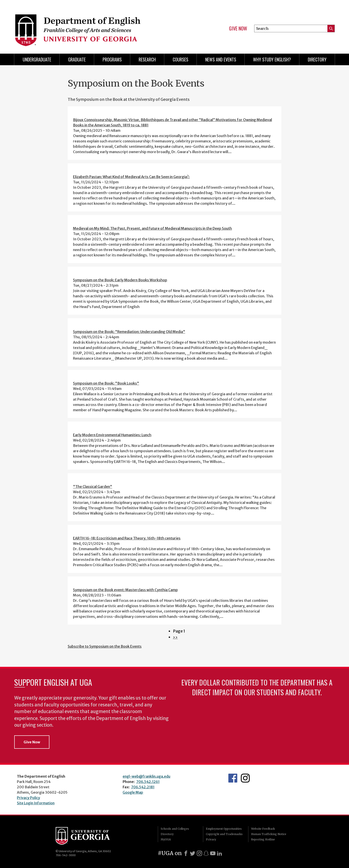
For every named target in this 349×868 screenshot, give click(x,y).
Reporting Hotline (263, 839)
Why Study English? (272, 59)
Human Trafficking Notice (269, 834)
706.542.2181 (143, 787)
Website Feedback (263, 829)
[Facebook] (186, 853)
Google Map (133, 792)
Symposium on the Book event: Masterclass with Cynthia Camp (125, 590)
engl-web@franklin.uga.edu (146, 776)
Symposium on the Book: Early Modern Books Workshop (120, 280)
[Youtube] (213, 853)
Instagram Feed (245, 778)
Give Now (238, 28)
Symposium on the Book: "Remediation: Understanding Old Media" (129, 332)
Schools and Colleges (175, 829)
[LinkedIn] (219, 853)
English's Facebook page (233, 778)
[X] (193, 853)
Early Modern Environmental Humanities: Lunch (112, 435)
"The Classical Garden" (93, 487)
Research (147, 59)
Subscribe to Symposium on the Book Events (105, 646)
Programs (112, 59)
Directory (317, 59)
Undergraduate (37, 59)
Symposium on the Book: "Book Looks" (106, 383)
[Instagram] (199, 853)
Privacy (211, 839)
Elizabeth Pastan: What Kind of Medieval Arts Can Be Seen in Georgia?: (131, 177)
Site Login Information (36, 803)
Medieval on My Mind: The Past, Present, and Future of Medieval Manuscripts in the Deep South (152, 228)
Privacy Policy (28, 798)
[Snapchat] (206, 853)
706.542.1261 (148, 782)
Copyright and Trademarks (224, 834)
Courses (181, 59)
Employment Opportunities (224, 829)
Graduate (77, 59)
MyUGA (166, 839)
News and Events (221, 59)
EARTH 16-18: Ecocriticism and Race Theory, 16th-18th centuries (127, 538)
